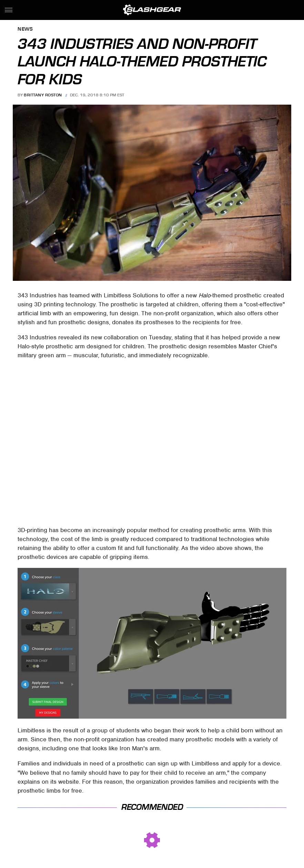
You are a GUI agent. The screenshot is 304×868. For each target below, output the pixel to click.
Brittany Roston (43, 95)
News (25, 29)
